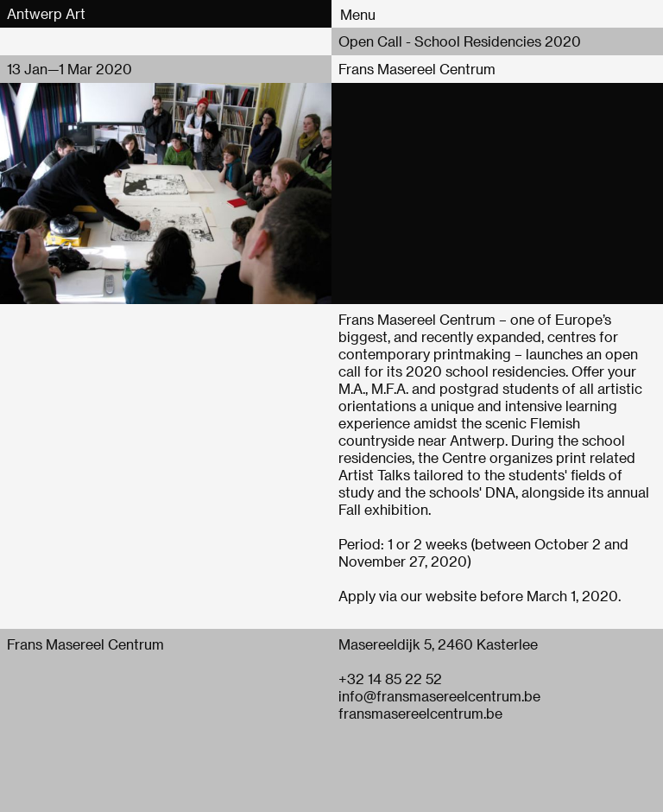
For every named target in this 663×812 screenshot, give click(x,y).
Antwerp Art (46, 13)
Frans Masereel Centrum (417, 69)
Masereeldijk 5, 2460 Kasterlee (438, 644)
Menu (358, 14)
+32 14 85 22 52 (390, 679)
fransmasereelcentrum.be (420, 713)
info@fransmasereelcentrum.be (439, 696)
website (451, 596)
